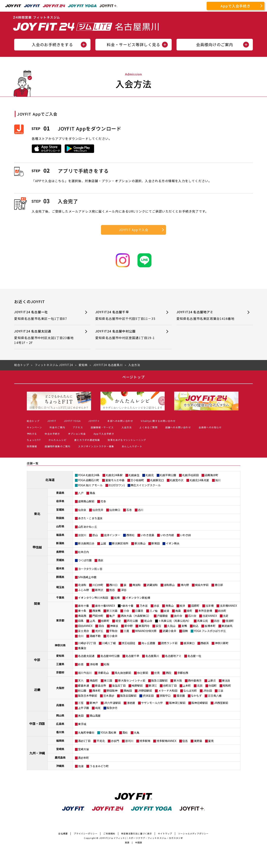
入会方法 (127, 427)
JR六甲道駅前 (112, 703)
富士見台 (83, 631)
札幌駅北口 (157, 480)
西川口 (113, 585)
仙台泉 (82, 510)
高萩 (101, 560)
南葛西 (82, 616)
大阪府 (60, 688)
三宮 (81, 703)
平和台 (113, 631)
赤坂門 (115, 741)
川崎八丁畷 (109, 643)
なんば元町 (190, 691)
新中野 (129, 626)
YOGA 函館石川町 (89, 480)
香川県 (60, 732)
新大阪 (178, 680)
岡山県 (60, 715)
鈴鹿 (81, 664)
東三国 (108, 680)
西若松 (130, 535)
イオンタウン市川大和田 (93, 598)
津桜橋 (94, 664)
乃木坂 (144, 606)
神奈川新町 (222, 643)
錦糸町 (222, 611)
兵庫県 (60, 705)
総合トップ (33, 421)
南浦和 (137, 585)
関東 (37, 603)
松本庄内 (83, 552)
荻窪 (158, 626)
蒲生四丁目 (119, 685)
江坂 (221, 691)
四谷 (217, 621)
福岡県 (60, 741)
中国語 (139, 842)
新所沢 (99, 590)
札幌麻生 (134, 475)
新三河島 (112, 611)
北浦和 (82, 585)
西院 (169, 673)
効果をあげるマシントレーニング (127, 440)
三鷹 (126, 631)
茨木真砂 (109, 696)
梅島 (178, 611)
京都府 (60, 672)
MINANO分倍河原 (146, 631)
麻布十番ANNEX (105, 606)
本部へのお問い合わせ (120, 421)
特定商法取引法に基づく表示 (137, 833)
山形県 (60, 526)
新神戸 (94, 703)
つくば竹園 (85, 560)
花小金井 (112, 636)
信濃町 (230, 621)
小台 (126, 611)
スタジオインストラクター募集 (96, 446)
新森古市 (101, 685)
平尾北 (101, 741)
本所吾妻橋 (205, 611)
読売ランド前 (169, 643)
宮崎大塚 (83, 749)
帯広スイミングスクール (146, 485)
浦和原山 (169, 585)
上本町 (187, 685)
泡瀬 (81, 766)
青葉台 (82, 648)
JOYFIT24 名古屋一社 (45, 315)
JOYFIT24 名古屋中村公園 (127, 334)
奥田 (81, 716)
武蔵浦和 (152, 585)
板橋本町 (210, 626)
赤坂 (157, 606)
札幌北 (150, 475)
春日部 (219, 585)
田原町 (195, 606)
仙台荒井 (98, 510)
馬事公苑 (203, 621)
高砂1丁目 (84, 741)
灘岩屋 (131, 703)
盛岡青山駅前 (86, 501)
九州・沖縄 (37, 753)
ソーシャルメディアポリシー (193, 833)
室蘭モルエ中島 (115, 480)
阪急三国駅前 (159, 680)
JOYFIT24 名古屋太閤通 (45, 337)
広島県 (60, 724)
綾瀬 (166, 611)
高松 (125, 732)
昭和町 (227, 685)
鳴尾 (98, 708)
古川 (141, 510)
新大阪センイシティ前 (132, 680)
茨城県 (60, 560)
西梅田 (128, 691)
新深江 (153, 685)
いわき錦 (185, 535)
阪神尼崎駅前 (200, 703)
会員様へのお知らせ (210, 427)
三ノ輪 (154, 611)
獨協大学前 (202, 585)
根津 (182, 606)
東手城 (82, 724)
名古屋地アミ (173, 656)
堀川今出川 (85, 673)
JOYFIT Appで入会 (134, 230)
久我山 (171, 626)
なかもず (196, 696)
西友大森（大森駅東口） (136, 616)
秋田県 (60, 518)
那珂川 (129, 741)
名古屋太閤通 (86, 656)
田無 (185, 631)
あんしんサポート (132, 446)
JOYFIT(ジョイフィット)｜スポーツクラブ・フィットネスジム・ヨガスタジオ (141, 838)
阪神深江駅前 (177, 703)
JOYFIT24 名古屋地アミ (208, 315)
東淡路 (226, 680)
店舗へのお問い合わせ (178, 427)
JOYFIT (52, 421)
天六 (81, 680)
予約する (32, 434)
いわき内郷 (167, 535)
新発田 (156, 543)
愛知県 (60, 656)
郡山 (95, 535)
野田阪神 (112, 691)
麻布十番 (83, 606)
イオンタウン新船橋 (138, 598)
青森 (92, 493)
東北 (37, 514)
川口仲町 (98, 585)
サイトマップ (165, 833)
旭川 (218, 480)
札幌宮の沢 (177, 480)
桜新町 (105, 621)
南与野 (185, 585)
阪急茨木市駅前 (88, 696)
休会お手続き (52, 434)
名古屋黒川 (152, 656)
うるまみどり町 (99, 766)
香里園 (181, 696)
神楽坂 (114, 626)
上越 (103, 543)
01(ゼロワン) (117, 485)
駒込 (196, 626)
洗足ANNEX (210, 616)
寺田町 (213, 685)
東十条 (82, 611)
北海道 (50, 480)
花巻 (103, 501)
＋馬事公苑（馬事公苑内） (175, 621)
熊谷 (112, 590)
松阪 (107, 664)
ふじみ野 (83, 590)
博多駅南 (145, 741)
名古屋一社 (194, 656)
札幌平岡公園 (168, 475)
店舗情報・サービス (102, 427)
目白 (101, 626)
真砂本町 (83, 758)
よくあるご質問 (148, 427)
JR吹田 (207, 691)
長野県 (60, 552)
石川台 (192, 616)
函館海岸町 (211, 475)
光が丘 (99, 631)
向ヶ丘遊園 (148, 643)
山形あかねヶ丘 (88, 527)
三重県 (60, 664)
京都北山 (103, 673)
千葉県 (60, 597)
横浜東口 (189, 643)
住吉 (185, 741)
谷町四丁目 (170, 685)
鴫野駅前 (137, 685)
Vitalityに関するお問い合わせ (158, 421)
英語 (127, 842)
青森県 (60, 493)
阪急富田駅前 (128, 696)
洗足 (226, 616)
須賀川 (82, 535)
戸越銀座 (162, 616)
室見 (211, 741)
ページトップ (133, 377)
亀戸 (112, 616)
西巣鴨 (97, 611)
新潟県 (60, 543)
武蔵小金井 (170, 631)
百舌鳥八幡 (215, 696)
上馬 (92, 621)
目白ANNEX (85, 626)
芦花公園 (132, 621)
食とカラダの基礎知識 (87, 440)
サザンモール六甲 (152, 703)
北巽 (200, 685)
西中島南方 (195, 680)
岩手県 (60, 501)
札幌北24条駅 (114, 475)
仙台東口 (115, 510)
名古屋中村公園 (110, 656)
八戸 (81, 493)
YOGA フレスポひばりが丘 (210, 631)
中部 (37, 660)
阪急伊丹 (112, 708)
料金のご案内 (57, 427)
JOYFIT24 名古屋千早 (127, 315)
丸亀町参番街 (86, 732)
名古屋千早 (132, 656)
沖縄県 (60, 766)
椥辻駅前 (143, 673)
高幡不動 (95, 636)
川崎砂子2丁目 (87, 643)
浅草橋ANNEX (228, 606)
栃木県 (60, 568)
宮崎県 (60, 749)
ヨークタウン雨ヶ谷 (90, 569)
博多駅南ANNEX (166, 741)
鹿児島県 (60, 757)
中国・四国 (37, 723)
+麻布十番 (127, 606)
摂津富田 (148, 696)
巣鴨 (184, 626)
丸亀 (137, 732)
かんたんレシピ (57, 440)
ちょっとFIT (34, 440)
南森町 (94, 680)
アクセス (78, 427)
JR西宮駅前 (221, 703)
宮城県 (60, 510)
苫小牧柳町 (137, 480)
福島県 (60, 535)
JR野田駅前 (145, 691)
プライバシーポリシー (86, 833)
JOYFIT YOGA (72, 421)
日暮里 (139, 611)
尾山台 (148, 621)
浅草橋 (210, 606)
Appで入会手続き (236, 6)
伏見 (157, 673)
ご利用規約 (109, 833)
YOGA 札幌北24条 (89, 475)
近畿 (37, 690)
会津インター (112, 535)
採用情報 (32, 446)
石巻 (129, 510)
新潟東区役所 (120, 543)
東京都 (60, 620)
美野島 (198, 741)
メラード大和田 (168, 691)
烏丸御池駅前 (123, 673)
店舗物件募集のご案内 (57, 446)
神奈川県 (60, 645)
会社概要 (63, 833)
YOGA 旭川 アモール (90, 485)
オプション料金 (77, 434)
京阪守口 (165, 696)
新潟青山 (140, 543)
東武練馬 (227, 626)
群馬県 (60, 577)
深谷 (124, 590)
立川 (81, 636)
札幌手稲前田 (190, 475)
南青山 (170, 606)
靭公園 (82, 691)
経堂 (118, 621)
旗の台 (178, 616)
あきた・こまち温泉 (90, 518)
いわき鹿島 (147, 535)
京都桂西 (183, 673)
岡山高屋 (95, 716)
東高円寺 (144, 626)
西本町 (97, 691)
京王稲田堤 (129, 643)
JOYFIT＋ (94, 421)
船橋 (117, 598)
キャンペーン (34, 427)
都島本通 (83, 685)
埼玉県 (60, 587)
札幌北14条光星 (199, 480)
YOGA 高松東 (108, 732)
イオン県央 (173, 543)
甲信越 (37, 547)
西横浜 (205, 643)
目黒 (81, 621)
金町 (190, 611)
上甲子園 (83, 708)
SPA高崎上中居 (87, 577)
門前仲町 (98, 616)
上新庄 (212, 680)
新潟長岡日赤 (86, 543)
